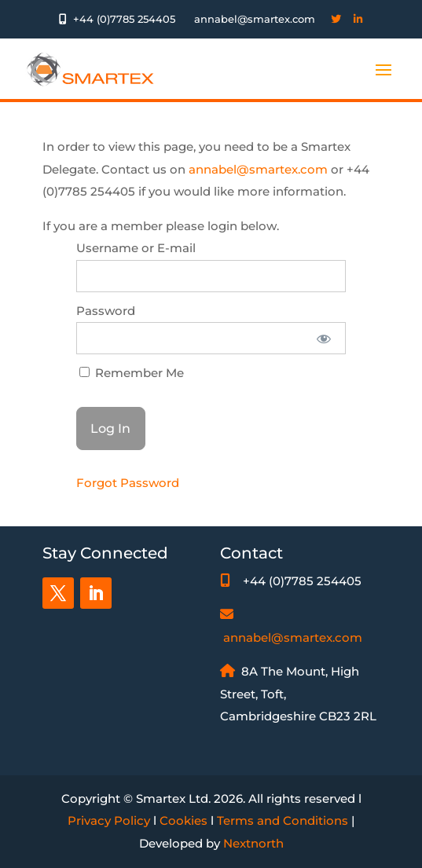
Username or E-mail (136, 248)
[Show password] (323, 338)
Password (106, 311)
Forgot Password (128, 483)
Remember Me (132, 373)
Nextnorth (253, 843)
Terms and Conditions (283, 820)
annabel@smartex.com (258, 169)
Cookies (183, 820)
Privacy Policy (109, 820)
